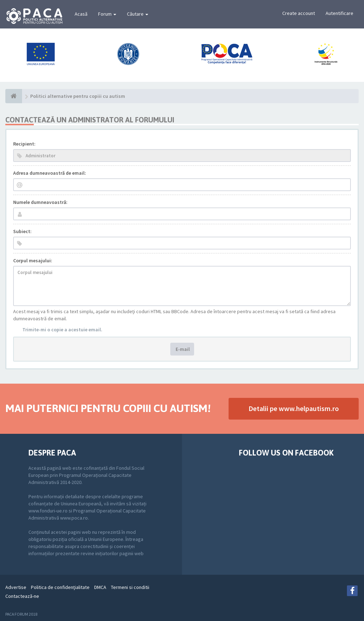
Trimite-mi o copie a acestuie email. (62, 330)
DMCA (100, 587)
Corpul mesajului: (33, 260)
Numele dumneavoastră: (40, 202)
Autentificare (339, 13)
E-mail (182, 349)
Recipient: (24, 144)
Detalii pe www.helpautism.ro (294, 408)
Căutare (138, 14)
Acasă (81, 14)
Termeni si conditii (130, 587)
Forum (107, 14)
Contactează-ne (22, 596)
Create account (299, 13)
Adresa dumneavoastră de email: (50, 173)
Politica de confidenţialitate (60, 587)
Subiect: (22, 231)
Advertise (16, 587)
